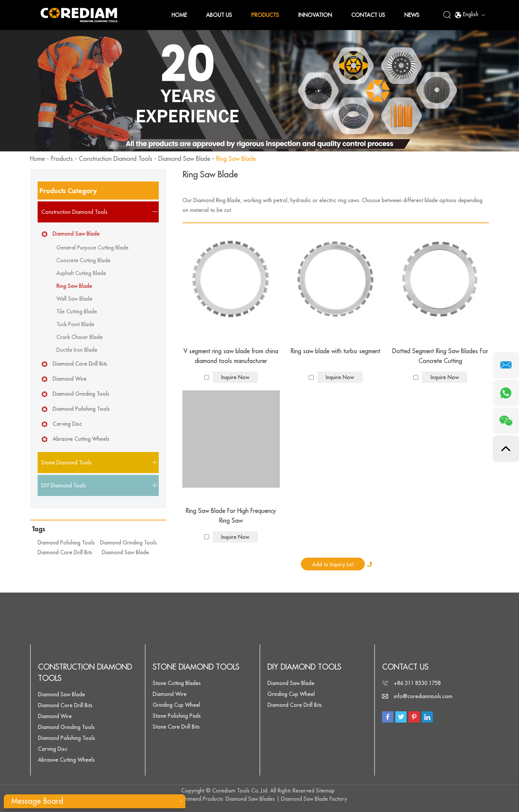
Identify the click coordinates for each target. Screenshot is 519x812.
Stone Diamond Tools (196, 667)
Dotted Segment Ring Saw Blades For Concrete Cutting (440, 356)
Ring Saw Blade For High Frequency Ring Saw (231, 516)
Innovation (315, 15)
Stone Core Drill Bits (176, 727)
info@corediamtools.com (423, 696)
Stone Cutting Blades (177, 683)
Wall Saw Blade (74, 299)
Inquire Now (235, 377)
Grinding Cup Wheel (176, 705)
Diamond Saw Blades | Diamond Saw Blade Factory (286, 799)
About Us (219, 15)
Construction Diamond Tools (116, 159)
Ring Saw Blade (236, 159)
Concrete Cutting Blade (83, 260)
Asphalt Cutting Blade (81, 273)
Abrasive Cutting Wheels (81, 439)
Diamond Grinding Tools (81, 394)
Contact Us (368, 15)
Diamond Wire (70, 379)
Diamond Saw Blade (184, 159)
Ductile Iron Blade (77, 350)
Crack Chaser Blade (80, 337)
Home (179, 15)
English (470, 15)
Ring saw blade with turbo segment (335, 351)
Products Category (68, 191)
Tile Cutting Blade (77, 311)
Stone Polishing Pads (177, 716)
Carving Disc (67, 424)
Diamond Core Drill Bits (80, 364)
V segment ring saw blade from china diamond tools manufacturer (231, 356)
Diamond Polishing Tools (81, 409)
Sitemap (325, 791)
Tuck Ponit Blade (75, 324)
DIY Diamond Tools (304, 667)
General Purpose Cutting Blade (93, 248)
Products (265, 15)
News (412, 15)
